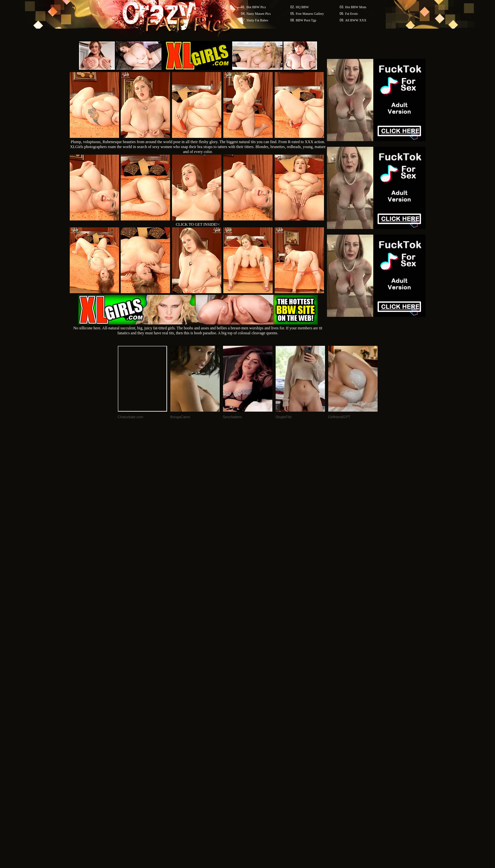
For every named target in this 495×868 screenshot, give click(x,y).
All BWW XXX (356, 20)
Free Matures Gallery (310, 14)
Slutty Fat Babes (257, 20)
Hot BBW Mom (356, 7)
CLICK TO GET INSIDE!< (198, 224)
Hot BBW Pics (256, 7)
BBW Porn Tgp (306, 20)
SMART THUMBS (259, 742)
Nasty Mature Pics (259, 14)
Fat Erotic (352, 14)
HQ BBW (302, 7)
